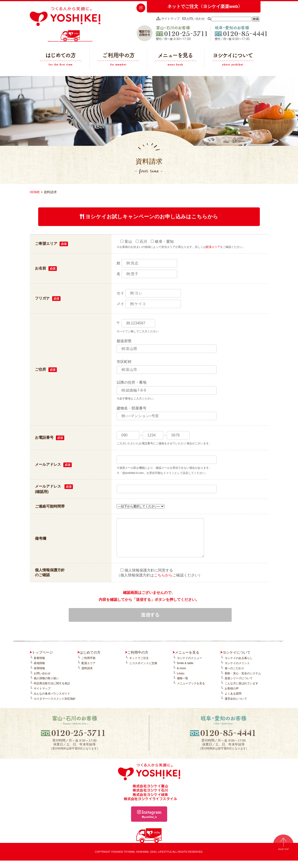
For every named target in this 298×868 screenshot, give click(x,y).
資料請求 (87, 676)
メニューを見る (176, 60)
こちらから (163, 582)
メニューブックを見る (191, 691)
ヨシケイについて (233, 60)
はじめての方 (61, 60)
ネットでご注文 (139, 665)
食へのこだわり (234, 676)
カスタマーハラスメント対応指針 (55, 706)
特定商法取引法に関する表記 (52, 691)
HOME (35, 192)
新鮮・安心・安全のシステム (243, 681)
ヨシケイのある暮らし (239, 665)
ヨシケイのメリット (237, 671)
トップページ (42, 660)
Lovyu (181, 681)
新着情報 (39, 665)
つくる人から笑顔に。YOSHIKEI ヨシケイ (65, 24)
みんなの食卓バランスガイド (52, 701)
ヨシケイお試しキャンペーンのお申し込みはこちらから (149, 217)
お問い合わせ (193, 19)
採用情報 (39, 676)
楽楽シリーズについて (239, 686)
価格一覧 (183, 686)
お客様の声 (232, 696)
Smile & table (185, 671)
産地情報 (39, 671)
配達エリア (213, 247)
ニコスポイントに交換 (143, 671)
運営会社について (236, 706)
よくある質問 (233, 701)
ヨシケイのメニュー (190, 665)
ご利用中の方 (118, 60)
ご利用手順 (88, 665)
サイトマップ (168, 19)
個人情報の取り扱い (46, 686)
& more (181, 676)
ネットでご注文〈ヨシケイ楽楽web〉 (205, 6)
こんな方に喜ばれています (241, 691)
